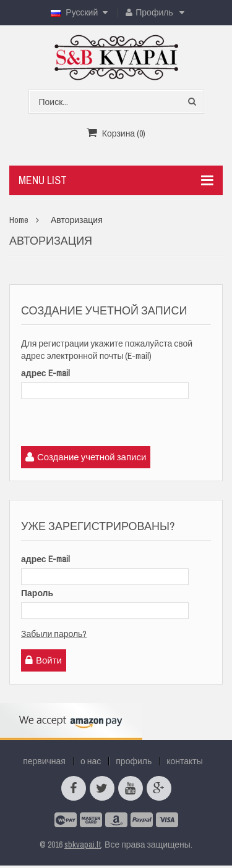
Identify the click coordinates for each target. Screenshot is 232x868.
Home (19, 220)
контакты (185, 761)
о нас (91, 761)
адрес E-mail (45, 373)
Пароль (37, 593)
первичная (44, 761)
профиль (134, 761)
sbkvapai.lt (83, 845)
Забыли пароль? (54, 634)
